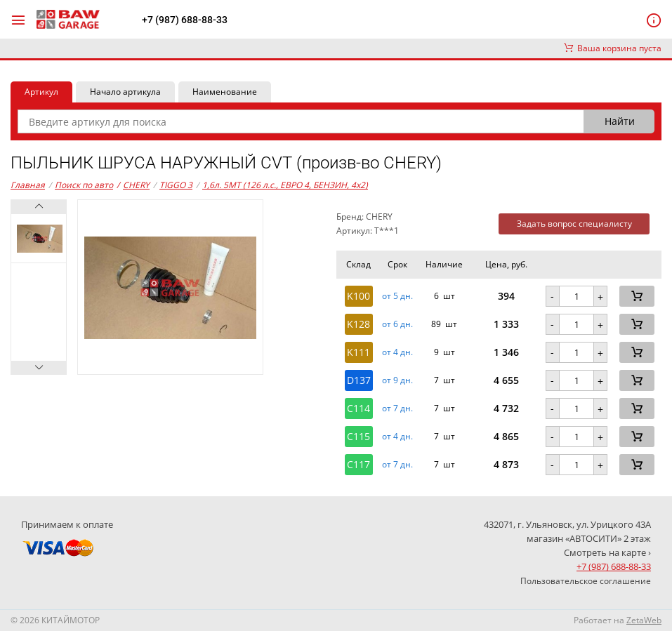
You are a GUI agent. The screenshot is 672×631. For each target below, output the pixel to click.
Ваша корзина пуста (613, 48)
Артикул (41, 92)
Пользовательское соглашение (586, 581)
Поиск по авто (84, 185)
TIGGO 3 (176, 185)
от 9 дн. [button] (397, 380)
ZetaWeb (644, 620)
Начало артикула (125, 92)
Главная (28, 185)
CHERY (133, 185)
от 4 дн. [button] (397, 352)
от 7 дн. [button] (397, 409)
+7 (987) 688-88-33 (185, 20)
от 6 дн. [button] (397, 324)
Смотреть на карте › (607, 552)
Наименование (225, 92)
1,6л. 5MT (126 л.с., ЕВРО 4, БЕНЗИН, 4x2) (285, 185)
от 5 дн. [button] (397, 296)
